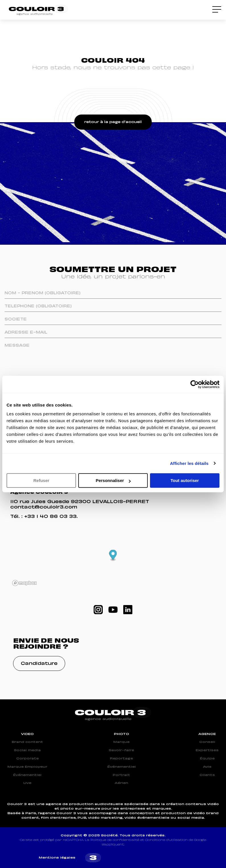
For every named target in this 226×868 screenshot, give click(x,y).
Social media (27, 750)
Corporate (27, 759)
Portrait (121, 775)
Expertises (207, 750)
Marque (121, 742)
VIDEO (27, 734)
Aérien (121, 783)
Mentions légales (57, 858)
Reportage (121, 759)
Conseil (207, 742)
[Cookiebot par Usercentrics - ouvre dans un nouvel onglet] (195, 384)
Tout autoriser (185, 480)
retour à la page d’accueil (113, 122)
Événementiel (27, 775)
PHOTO (121, 734)
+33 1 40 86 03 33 (50, 517)
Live (27, 783)
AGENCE (207, 734)
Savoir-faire (121, 750)
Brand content (27, 742)
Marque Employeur (27, 767)
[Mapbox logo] (24, 583)
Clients (207, 775)
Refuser (41, 480)
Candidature (39, 664)
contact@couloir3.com (44, 507)
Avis (207, 767)
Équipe (207, 759)
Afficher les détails (189, 463)
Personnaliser (113, 480)
